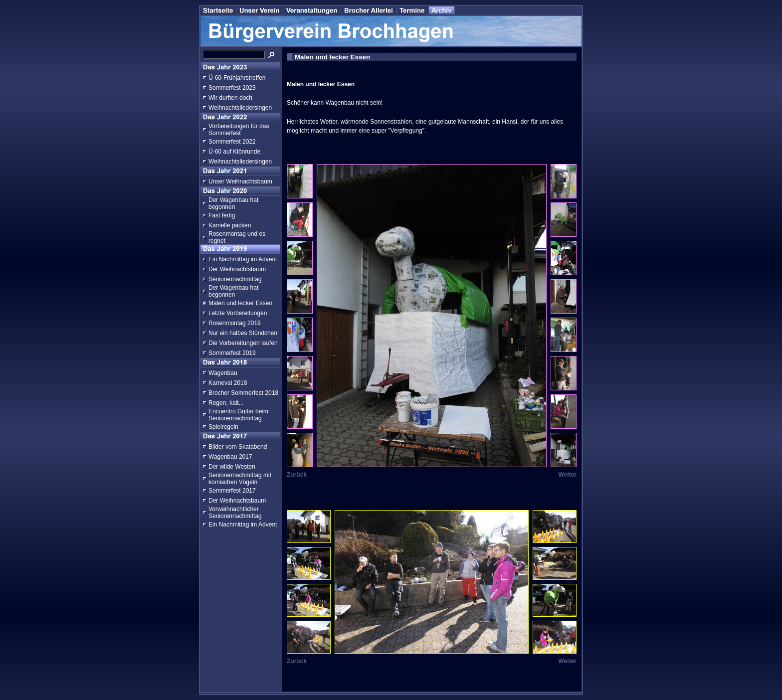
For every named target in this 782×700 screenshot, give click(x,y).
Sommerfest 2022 (232, 142)
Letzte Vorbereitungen (238, 313)
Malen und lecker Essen (240, 303)
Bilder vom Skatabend (238, 447)
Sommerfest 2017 (232, 491)
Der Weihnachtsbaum (237, 269)
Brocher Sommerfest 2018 (243, 393)
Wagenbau (223, 373)
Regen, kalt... (226, 403)
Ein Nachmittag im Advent (243, 259)
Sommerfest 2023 (232, 88)
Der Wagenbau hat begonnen (233, 203)
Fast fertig (222, 215)
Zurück (297, 475)
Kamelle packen (230, 225)
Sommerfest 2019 (232, 353)
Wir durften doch (230, 98)
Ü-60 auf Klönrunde (234, 152)
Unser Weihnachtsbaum (240, 181)
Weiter (568, 475)
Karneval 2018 (228, 383)
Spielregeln (223, 427)
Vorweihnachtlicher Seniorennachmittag (235, 513)
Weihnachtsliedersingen (240, 108)
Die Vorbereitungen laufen (243, 343)
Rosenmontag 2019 (235, 323)
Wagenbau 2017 (230, 457)
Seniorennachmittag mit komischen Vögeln (240, 479)
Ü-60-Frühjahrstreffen (237, 78)
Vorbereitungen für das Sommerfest (239, 130)
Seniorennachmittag (235, 279)
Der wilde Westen (232, 467)
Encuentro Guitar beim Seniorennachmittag (238, 415)
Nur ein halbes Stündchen (243, 333)
